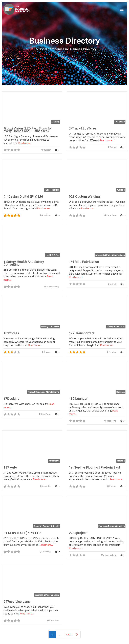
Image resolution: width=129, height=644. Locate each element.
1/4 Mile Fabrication (84, 262)
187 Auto (10, 467)
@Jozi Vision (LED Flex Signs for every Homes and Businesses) (28, 130)
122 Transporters (82, 333)
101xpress (11, 333)
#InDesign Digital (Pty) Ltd (23, 196)
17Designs (11, 399)
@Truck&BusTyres (83, 128)
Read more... (25, 143)
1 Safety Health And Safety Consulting (24, 263)
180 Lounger (78, 399)
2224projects (79, 533)
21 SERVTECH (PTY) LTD (22, 533)
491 (68, 634)
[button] (58, 150)
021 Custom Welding (84, 196)
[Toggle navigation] (122, 9)
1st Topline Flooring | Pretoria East (94, 467)
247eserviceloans (17, 602)
